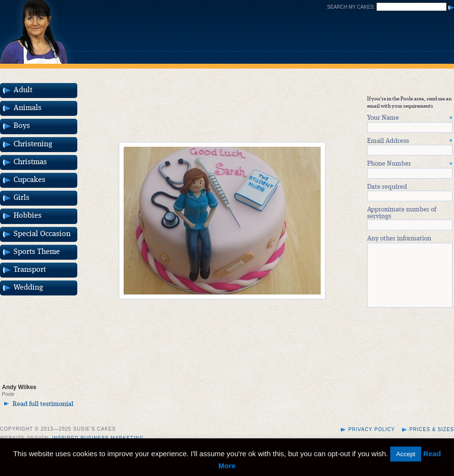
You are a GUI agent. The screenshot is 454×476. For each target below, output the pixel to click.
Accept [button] (406, 454)
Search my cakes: (351, 7)
